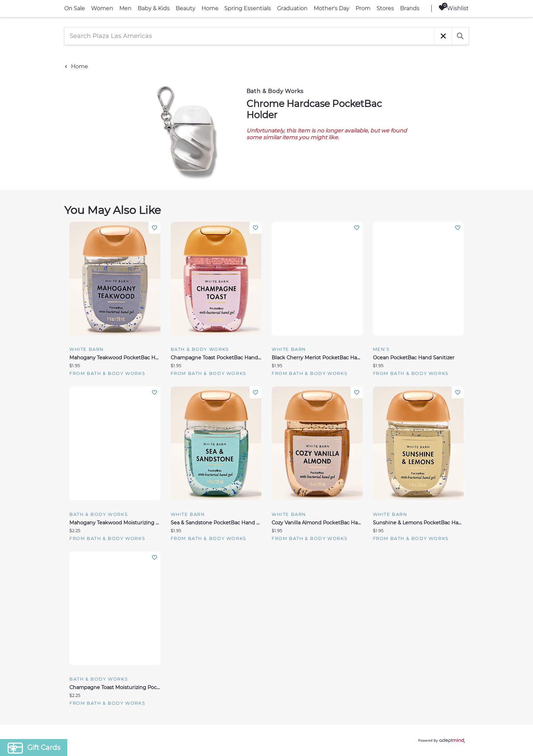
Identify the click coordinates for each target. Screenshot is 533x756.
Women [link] (102, 8)
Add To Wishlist (154, 228)
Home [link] (210, 8)
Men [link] (125, 8)
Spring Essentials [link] (248, 8)
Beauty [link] (186, 8)
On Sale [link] (75, 8)
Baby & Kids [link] (154, 8)
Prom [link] (363, 8)
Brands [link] (410, 8)
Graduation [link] (292, 8)
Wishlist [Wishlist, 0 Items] (454, 8)
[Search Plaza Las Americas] (250, 36)
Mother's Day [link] (332, 8)
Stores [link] (385, 8)
